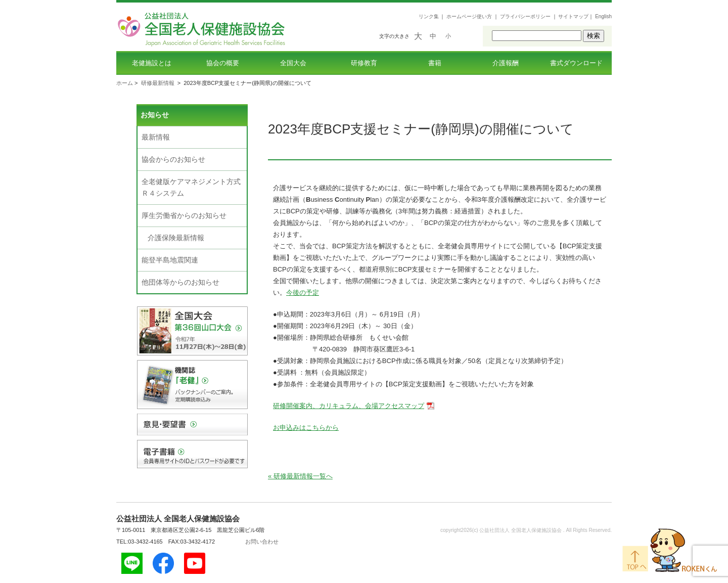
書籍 (435, 63)
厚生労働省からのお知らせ (184, 215)
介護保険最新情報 (176, 238)
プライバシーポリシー (525, 16)
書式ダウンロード (576, 63)
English (603, 16)
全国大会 (293, 63)
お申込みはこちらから (306, 428)
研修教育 (364, 63)
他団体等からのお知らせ (180, 282)
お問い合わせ (262, 542)
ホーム (125, 83)
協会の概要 (223, 63)
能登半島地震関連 (170, 260)
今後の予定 (303, 293)
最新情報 (156, 137)
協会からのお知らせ (173, 159)
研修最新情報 (158, 83)
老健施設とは (152, 63)
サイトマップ (573, 16)
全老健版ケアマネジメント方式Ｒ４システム (191, 187)
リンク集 (429, 16)
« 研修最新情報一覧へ (300, 476)
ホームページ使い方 (469, 16)
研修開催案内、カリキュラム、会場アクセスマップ (349, 406)
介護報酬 (506, 63)
